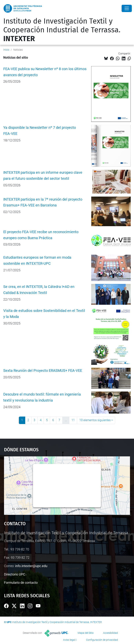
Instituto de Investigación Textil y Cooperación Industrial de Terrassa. (62, 30)
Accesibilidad (111, 633)
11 (73, 420)
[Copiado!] (129, 59)
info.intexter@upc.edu (31, 566)
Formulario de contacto (21, 583)
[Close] (127, 8)
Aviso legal (69, 640)
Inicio (6, 50)
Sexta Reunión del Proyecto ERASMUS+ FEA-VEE (43, 371)
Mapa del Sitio (86, 633)
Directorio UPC (15, 574)
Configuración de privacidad (102, 640)
